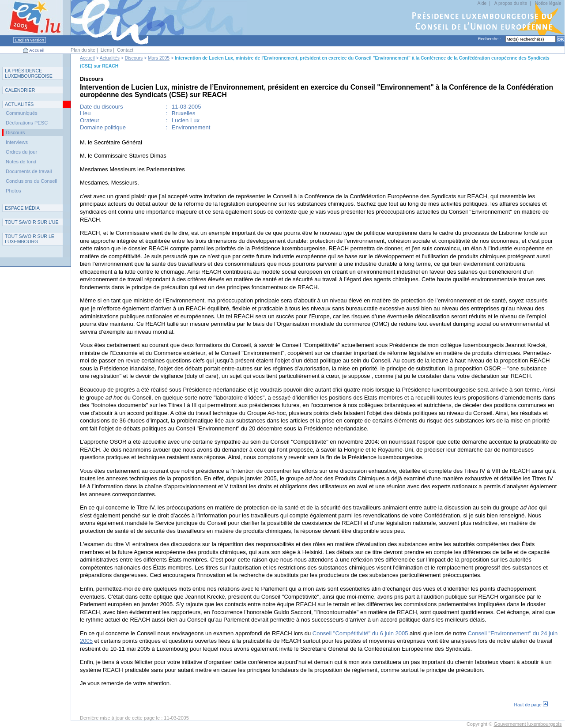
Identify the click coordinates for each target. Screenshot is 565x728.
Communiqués (22, 113)
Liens (106, 50)
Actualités (110, 58)
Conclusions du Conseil (31, 181)
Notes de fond (21, 162)
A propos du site (511, 3)
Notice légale (548, 3)
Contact (125, 50)
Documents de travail (29, 171)
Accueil (37, 50)
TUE (32, 222)
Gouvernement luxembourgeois (527, 724)
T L (30, 239)
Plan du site (83, 50)
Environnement (191, 127)
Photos (13, 191)
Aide (482, 3)
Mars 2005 (159, 58)
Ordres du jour (21, 152)
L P (29, 73)
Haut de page (531, 705)
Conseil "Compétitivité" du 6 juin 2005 (360, 633)
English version (30, 40)
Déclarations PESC (27, 123)
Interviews (17, 142)
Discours (134, 58)
